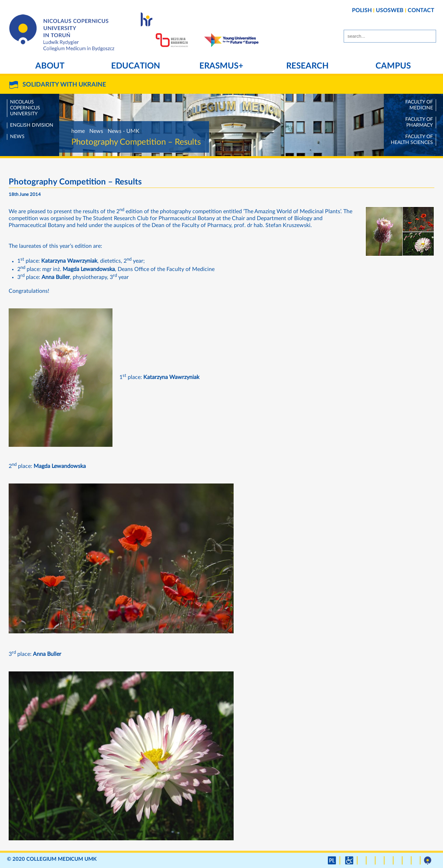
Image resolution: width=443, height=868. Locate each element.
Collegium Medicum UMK (61, 859)
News (17, 137)
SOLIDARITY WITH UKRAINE (64, 85)
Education (135, 66)
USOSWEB (390, 10)
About (50, 66)
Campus (393, 66)
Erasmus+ (221, 66)
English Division (32, 125)
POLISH (362, 10)
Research (307, 66)
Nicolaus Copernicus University (25, 108)
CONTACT (421, 10)
